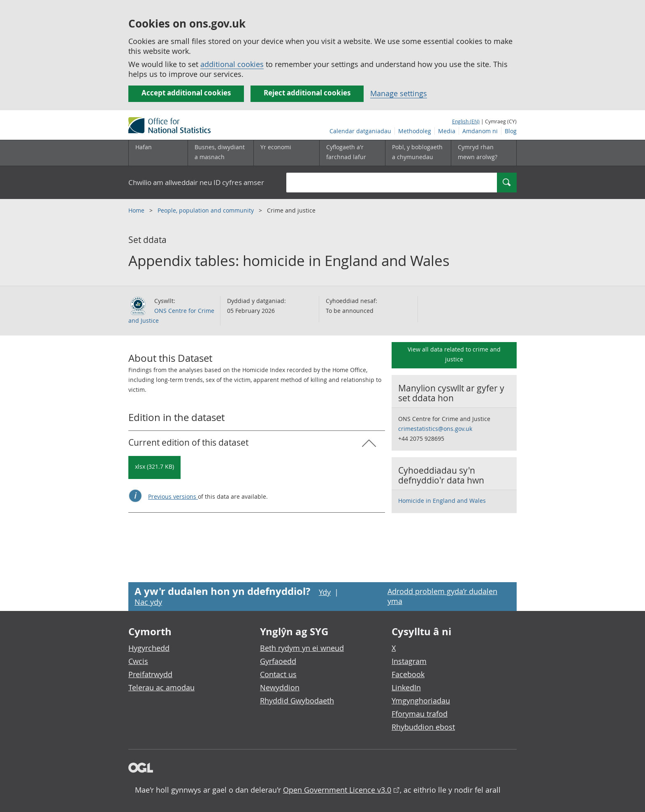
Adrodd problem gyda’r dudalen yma (442, 596)
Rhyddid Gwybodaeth (297, 701)
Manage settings (399, 93)
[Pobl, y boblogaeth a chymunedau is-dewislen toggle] (418, 153)
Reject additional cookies (307, 93)
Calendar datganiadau (360, 131)
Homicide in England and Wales (442, 501)
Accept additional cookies (186, 93)
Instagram (409, 661)
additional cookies (232, 64)
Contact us (278, 674)
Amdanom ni (480, 131)
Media (447, 131)
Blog (511, 131)
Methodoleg (415, 131)
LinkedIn (406, 687)
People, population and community (206, 210)
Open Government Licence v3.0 (337, 790)
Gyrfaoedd (278, 661)
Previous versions (173, 496)
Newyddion (280, 687)
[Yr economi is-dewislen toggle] (286, 153)
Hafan (144, 147)
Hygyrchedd (149, 648)
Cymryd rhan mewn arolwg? (478, 152)
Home (137, 210)
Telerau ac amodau (161, 687)
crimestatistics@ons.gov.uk (435, 429)
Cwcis (138, 661)
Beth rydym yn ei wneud (302, 648)
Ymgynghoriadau (421, 701)
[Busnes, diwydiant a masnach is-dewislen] (220, 153)
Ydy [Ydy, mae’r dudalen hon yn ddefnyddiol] (325, 592)
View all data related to (454, 354)
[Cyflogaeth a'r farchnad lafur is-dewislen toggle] (352, 153)
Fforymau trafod (420, 714)
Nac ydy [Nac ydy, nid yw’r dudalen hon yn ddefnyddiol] (148, 602)
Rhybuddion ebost (423, 727)
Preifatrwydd (150, 674)
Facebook (408, 674)
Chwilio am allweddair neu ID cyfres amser (196, 182)
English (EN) (466, 121)
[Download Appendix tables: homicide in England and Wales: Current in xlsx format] (154, 467)
